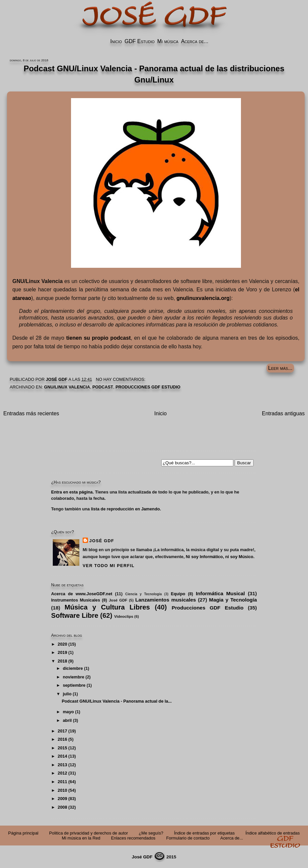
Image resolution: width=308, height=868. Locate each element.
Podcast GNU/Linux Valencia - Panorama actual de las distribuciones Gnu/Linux (154, 74)
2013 (62, 765)
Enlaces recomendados (133, 838)
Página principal (23, 833)
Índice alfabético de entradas (272, 833)
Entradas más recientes (31, 413)
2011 (62, 782)
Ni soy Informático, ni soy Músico (220, 557)
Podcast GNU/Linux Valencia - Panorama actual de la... (117, 701)
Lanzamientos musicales (166, 600)
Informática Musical (220, 593)
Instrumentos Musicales (76, 600)
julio (67, 694)
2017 (62, 731)
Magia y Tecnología (233, 600)
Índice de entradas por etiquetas (204, 833)
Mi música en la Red (81, 838)
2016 (62, 739)
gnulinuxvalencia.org (203, 298)
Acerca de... (194, 41)
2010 (62, 790)
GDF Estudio (139, 41)
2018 (62, 661)
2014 (62, 756)
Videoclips (124, 616)
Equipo (178, 594)
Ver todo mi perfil (109, 566)
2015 (62, 748)
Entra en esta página (72, 492)
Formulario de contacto (188, 838)
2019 (62, 652)
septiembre (74, 685)
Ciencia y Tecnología (143, 594)
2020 (62, 644)
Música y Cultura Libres (107, 607)
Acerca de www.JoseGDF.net (82, 594)
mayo (68, 712)
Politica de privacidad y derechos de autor (89, 833)
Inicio (116, 41)
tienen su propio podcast (98, 338)
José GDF (102, 541)
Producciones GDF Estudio (148, 387)
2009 (62, 799)
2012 (62, 773)
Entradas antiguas (283, 413)
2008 (62, 807)
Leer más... (280, 368)
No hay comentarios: (121, 379)
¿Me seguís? (151, 833)
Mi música (168, 41)
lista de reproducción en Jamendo (125, 509)
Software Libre (75, 615)
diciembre (73, 668)
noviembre (74, 677)
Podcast (103, 387)
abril (67, 720)
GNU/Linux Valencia (67, 387)
